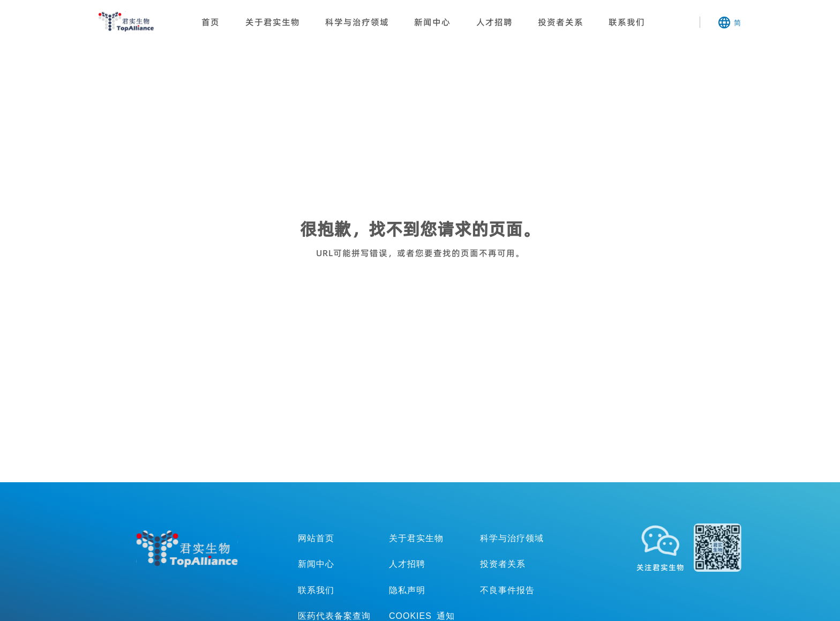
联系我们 (627, 22)
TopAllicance (187, 549)
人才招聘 (494, 22)
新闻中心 (432, 22)
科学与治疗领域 (357, 22)
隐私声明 (407, 590)
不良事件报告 (507, 590)
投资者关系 (561, 22)
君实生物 (126, 21)
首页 (211, 22)
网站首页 (316, 538)
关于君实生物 (273, 22)
